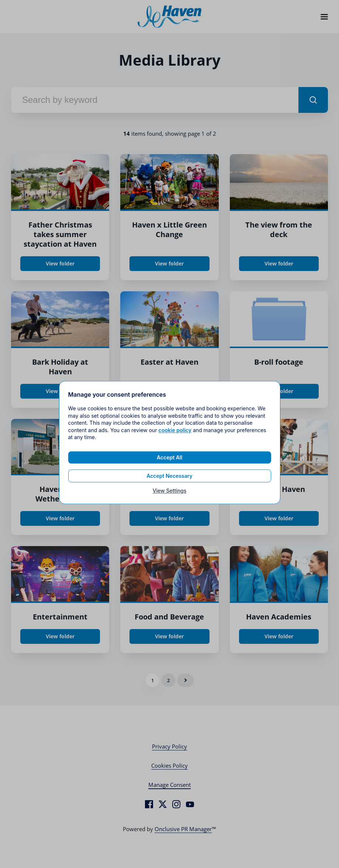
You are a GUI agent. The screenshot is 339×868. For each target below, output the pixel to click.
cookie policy (175, 436)
